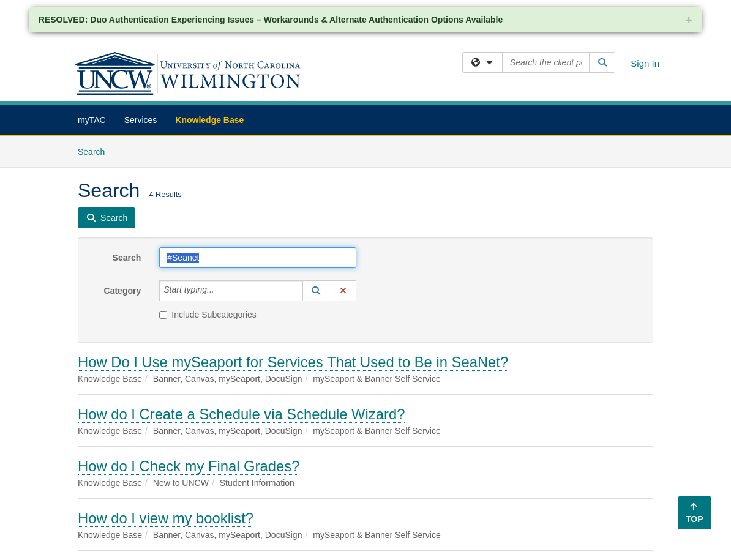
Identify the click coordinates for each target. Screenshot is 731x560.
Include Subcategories (208, 315)
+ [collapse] (689, 20)
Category (123, 291)
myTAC (92, 120)
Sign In (645, 63)
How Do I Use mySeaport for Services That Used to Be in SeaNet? (293, 362)
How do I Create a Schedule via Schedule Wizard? (241, 414)
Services (141, 120)
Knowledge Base (209, 120)
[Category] (221, 291)
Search (96, 151)
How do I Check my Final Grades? (189, 466)
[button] (316, 291)
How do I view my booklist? (166, 518)
